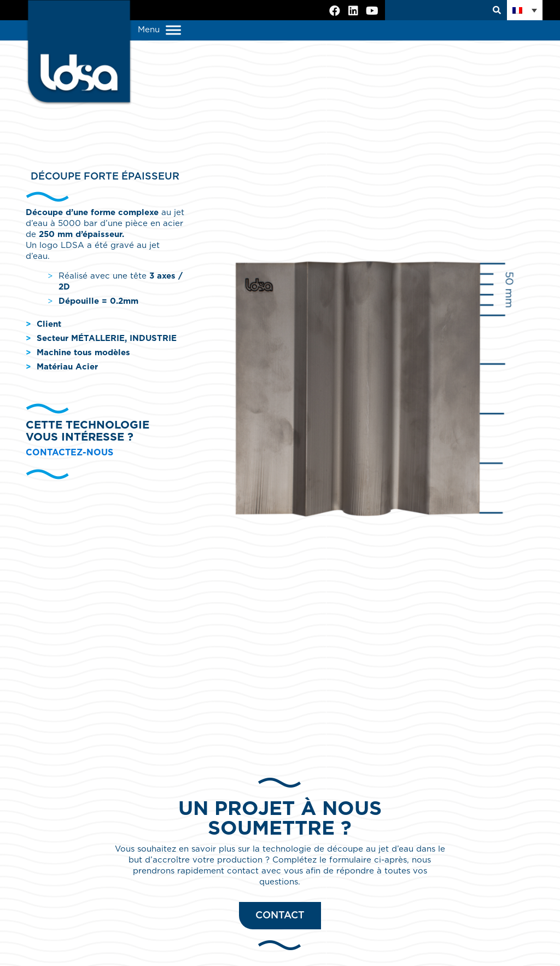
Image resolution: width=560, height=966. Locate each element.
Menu (159, 30)
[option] (367, 387)
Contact (280, 916)
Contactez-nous (69, 453)
